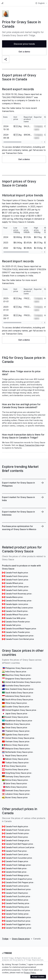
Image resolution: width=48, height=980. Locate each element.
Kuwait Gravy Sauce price (17, 717)
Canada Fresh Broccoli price (18, 910)
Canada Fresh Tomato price (17, 830)
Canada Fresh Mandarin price (18, 917)
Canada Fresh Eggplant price (18, 924)
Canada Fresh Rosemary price (18, 594)
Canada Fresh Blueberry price (18, 928)
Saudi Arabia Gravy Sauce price (19, 693)
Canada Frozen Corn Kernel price (20, 639)
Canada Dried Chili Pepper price (19, 882)
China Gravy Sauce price (16, 703)
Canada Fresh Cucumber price (19, 858)
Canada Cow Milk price (15, 618)
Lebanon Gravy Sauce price (17, 794)
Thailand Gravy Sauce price (17, 731)
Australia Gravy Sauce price (18, 686)
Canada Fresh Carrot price (17, 580)
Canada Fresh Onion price (17, 576)
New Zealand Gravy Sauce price (19, 689)
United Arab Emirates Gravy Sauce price (23, 682)
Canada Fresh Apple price (17, 573)
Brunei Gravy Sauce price (16, 797)
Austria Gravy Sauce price (17, 769)
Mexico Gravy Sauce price (17, 745)
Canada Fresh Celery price (17, 587)
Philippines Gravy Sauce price (18, 668)
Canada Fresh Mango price (17, 875)
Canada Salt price (13, 625)
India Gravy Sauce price (16, 672)
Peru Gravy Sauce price (16, 766)
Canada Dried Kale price (16, 872)
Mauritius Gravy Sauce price (18, 675)
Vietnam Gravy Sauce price (17, 741)
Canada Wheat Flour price (17, 615)
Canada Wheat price (14, 583)
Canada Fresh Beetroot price (18, 889)
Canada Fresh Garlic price (17, 590)
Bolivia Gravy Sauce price (17, 780)
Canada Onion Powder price (17, 622)
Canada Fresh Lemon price (17, 886)
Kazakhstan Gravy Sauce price (19, 721)
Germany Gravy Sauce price (18, 777)
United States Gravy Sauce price (20, 738)
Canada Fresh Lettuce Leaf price (20, 847)
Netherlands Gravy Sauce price (19, 752)
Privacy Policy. (30, 972)
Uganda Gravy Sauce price (17, 735)
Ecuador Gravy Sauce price (17, 707)
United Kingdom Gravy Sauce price (21, 710)
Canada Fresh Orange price (17, 840)
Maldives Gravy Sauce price (18, 724)
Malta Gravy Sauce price (16, 787)
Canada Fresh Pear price (16, 851)
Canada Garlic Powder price (17, 632)
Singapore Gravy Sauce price (18, 679)
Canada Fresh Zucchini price (18, 896)
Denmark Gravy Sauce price (17, 791)
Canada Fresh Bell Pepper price (19, 844)
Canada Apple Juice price (17, 604)
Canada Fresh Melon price (17, 900)
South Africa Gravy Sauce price (19, 700)
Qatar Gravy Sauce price (16, 783)
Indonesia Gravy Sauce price (18, 696)
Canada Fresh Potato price (17, 833)
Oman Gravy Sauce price (16, 727)
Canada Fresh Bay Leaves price (19, 608)
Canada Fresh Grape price (17, 861)
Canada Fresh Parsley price (17, 903)
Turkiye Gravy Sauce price (17, 763)
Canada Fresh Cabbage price (18, 865)
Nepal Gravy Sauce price (16, 755)
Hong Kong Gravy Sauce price (18, 773)
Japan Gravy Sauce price (16, 714)
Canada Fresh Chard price (17, 893)
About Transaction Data (29, 445)
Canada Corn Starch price (16, 611)
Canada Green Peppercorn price (19, 636)
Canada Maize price (14, 597)
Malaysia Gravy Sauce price (17, 749)
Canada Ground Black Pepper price (21, 629)
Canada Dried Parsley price (17, 907)
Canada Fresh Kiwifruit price (18, 921)
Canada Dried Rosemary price (18, 601)
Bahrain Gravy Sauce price (17, 759)
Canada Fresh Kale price (16, 868)
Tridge (5, 939)
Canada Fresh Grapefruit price (19, 879)
